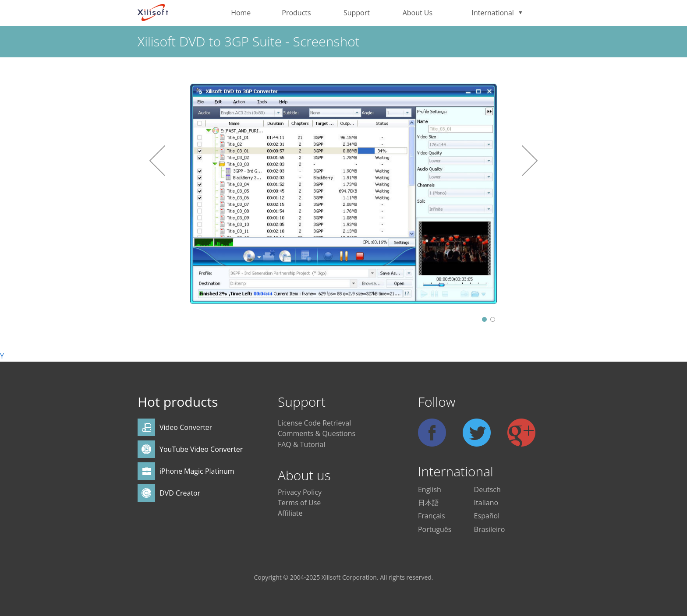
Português (435, 529)
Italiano (486, 503)
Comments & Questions (317, 433)
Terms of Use (299, 503)
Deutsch (487, 489)
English (430, 489)
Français (432, 516)
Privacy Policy (300, 492)
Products (296, 13)
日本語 (428, 503)
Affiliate (290, 513)
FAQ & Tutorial (301, 444)
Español (487, 516)
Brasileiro (490, 529)
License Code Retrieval (314, 423)
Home (241, 13)
